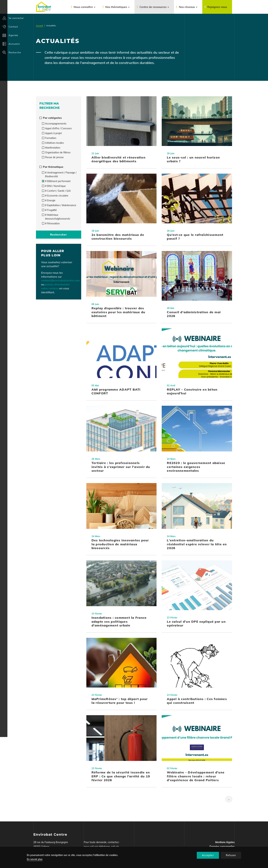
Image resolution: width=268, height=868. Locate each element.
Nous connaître (84, 7)
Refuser (231, 855)
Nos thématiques (117, 7)
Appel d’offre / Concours (57, 128)
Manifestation (51, 148)
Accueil (39, 26)
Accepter (208, 855)
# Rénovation (51, 223)
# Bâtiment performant (56, 181)
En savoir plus (35, 859)
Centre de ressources (154, 7)
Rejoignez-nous (217, 7)
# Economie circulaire (55, 196)
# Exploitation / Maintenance (59, 205)
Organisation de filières (56, 152)
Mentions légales (225, 842)
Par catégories (51, 118)
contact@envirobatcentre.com (60, 280)
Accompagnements (54, 124)
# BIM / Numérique (54, 186)
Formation (49, 138)
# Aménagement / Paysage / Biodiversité (59, 174)
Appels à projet (52, 133)
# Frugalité (49, 210)
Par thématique (51, 167)
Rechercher (58, 234)
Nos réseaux (188, 7)
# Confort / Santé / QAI (56, 191)
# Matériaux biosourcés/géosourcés (56, 217)
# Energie (49, 200)
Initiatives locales (53, 143)
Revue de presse (53, 157)
